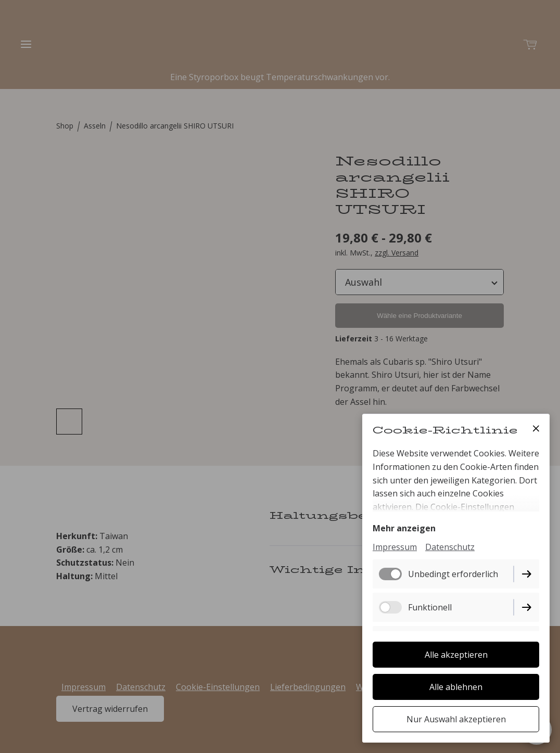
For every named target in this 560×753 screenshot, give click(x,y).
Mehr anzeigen (404, 528)
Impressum (395, 547)
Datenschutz (450, 547)
